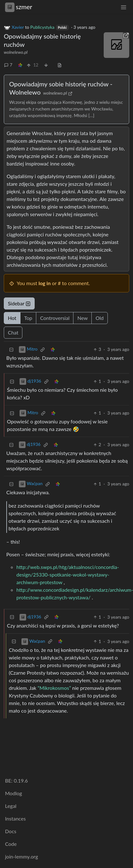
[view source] (60, 65)
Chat (13, 332)
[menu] (124, 7)
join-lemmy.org (21, 856)
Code (11, 844)
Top (28, 318)
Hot (12, 318)
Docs (11, 831)
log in (45, 283)
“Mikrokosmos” (54, 688)
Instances (15, 818)
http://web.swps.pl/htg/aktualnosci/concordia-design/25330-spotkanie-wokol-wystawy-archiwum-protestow (68, 575)
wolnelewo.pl (16, 52)
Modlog (14, 793)
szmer (19, 7)
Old (99, 318)
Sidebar (19, 303)
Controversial (55, 318)
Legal (11, 806)
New (82, 318)
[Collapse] (11, 349)
